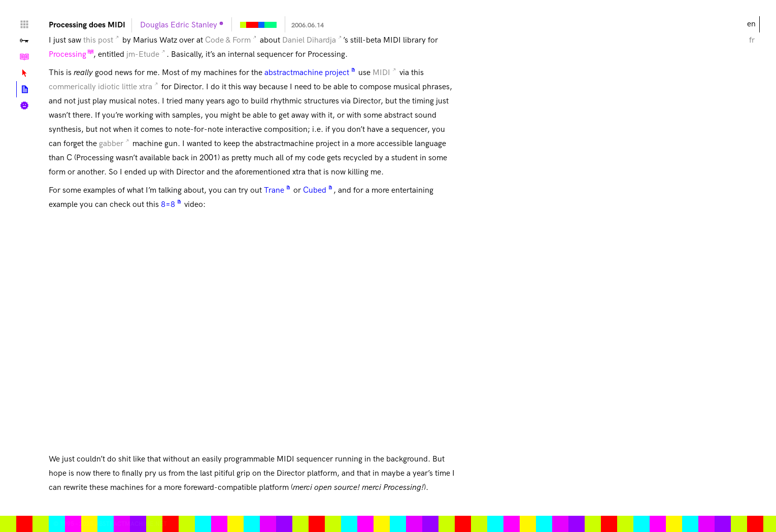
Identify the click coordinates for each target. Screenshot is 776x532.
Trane (274, 190)
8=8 (168, 205)
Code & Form (228, 40)
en (751, 24)
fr (752, 40)
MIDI (381, 73)
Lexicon (24, 73)
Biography (24, 105)
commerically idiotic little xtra (100, 87)
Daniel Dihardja (309, 40)
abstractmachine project (307, 73)
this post (98, 40)
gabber (111, 144)
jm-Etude (143, 55)
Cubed (315, 190)
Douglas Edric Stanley (179, 25)
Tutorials (24, 57)
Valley (24, 41)
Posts (25, 89)
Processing (68, 55)
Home (24, 24)
